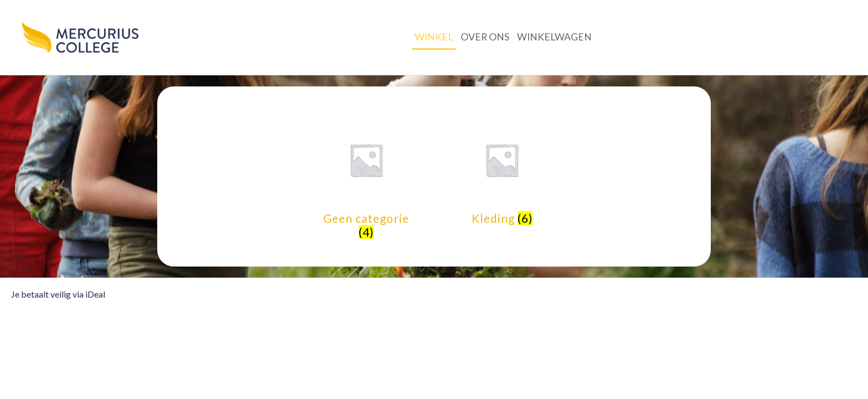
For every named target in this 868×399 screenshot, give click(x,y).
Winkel (434, 37)
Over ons (485, 37)
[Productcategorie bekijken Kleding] (502, 170)
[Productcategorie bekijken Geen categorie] (366, 177)
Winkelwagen (554, 37)
